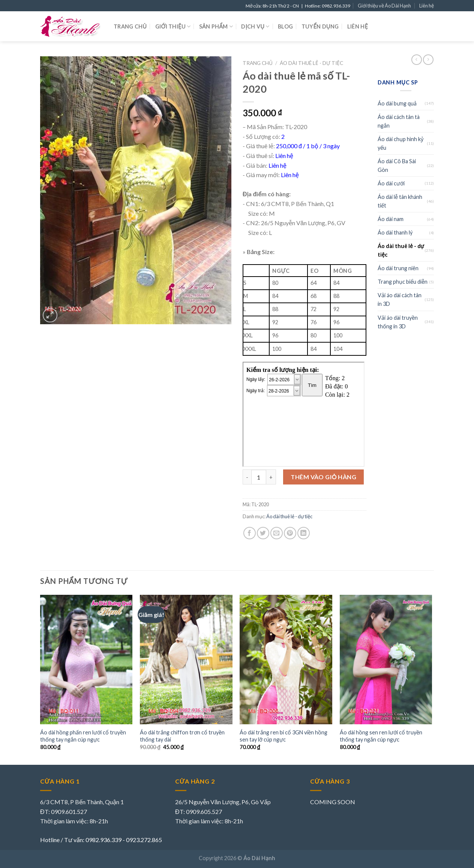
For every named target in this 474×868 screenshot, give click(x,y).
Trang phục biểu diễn (403, 282)
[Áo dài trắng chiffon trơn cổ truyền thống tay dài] (186, 660)
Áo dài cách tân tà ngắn (399, 121)
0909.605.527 (204, 812)
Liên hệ (427, 6)
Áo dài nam (391, 219)
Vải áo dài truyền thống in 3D (398, 322)
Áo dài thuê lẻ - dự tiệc (311, 63)
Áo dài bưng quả (397, 103)
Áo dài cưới (391, 183)
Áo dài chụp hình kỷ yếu (400, 143)
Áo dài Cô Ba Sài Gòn (397, 165)
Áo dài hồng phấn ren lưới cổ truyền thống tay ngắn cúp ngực (83, 736)
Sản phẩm (216, 26)
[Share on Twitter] (263, 533)
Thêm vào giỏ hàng (323, 477)
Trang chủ (130, 26)
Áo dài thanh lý (395, 232)
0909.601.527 (69, 812)
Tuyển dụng (320, 26)
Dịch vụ (255, 26)
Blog (285, 26)
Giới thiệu (173, 26)
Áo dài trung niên (398, 268)
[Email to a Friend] (277, 533)
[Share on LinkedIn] (304, 533)
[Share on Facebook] (250, 533)
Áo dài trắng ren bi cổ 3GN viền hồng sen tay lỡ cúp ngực (283, 736)
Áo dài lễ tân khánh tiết (400, 201)
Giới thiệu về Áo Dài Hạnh (384, 6)
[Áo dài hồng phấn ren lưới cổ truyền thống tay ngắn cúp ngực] (86, 660)
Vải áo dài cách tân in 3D (400, 299)
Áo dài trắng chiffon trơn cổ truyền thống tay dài (182, 736)
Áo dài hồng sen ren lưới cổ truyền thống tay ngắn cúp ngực (381, 736)
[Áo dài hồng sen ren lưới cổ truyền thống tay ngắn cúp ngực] (386, 660)
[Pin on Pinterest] (290, 533)
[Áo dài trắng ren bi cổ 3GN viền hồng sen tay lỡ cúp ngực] (286, 660)
